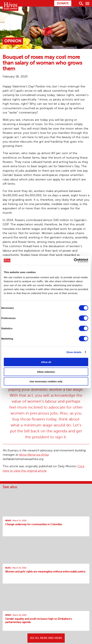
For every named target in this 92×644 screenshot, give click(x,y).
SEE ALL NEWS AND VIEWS (46, 638)
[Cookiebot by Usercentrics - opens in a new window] (74, 261)
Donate (63, 3)
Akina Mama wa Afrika (34, 455)
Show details (74, 352)
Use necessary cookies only (46, 381)
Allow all (46, 362)
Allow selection (46, 372)
